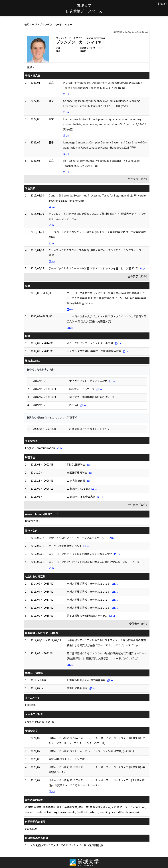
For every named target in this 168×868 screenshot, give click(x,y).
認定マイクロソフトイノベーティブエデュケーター (78, 538)
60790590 (31, 829)
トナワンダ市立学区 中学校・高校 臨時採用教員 (94, 351)
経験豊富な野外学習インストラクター (91, 429)
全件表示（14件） (138, 179)
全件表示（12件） (138, 505)
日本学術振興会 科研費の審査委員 (86, 680)
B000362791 (33, 521)
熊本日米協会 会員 (77, 688)
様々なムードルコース (82, 389)
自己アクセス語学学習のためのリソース (92, 397)
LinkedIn (30, 705)
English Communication (40, 448)
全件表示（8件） (139, 624)
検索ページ (31, 24)
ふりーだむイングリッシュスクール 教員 (90, 343)
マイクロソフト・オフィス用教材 (88, 381)
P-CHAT (74, 405)
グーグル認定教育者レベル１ (65, 546)
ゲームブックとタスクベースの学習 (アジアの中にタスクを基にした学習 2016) (93, 268)
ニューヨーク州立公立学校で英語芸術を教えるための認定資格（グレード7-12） (95, 562)
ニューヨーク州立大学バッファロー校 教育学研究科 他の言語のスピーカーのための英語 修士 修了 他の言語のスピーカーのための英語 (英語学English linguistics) (107, 298)
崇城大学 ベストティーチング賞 (67, 759)
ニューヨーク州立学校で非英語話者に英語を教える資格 (80, 554)
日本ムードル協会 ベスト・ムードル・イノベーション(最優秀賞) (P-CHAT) (91, 751)
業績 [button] (30, 67)
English (162, 3)
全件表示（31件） (138, 276)
